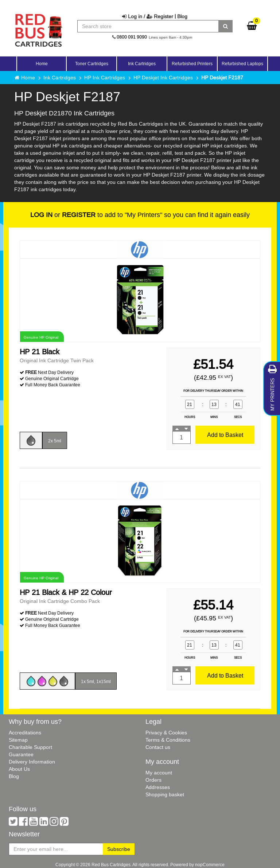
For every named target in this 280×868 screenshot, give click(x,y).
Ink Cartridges (60, 78)
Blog (182, 16)
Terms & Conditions (168, 740)
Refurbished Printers (192, 64)
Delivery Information (32, 762)
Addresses (158, 787)
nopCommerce (210, 865)
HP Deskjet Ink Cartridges (163, 78)
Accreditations (25, 733)
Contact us (158, 747)
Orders (153, 780)
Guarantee (21, 754)
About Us (19, 769)
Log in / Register (148, 16)
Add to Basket (225, 435)
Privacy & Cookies (166, 733)
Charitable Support (30, 747)
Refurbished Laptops (242, 64)
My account (159, 773)
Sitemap (18, 740)
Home (42, 64)
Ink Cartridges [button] (142, 64)
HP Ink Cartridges (105, 78)
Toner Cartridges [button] (92, 64)
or (63, 215)
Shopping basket (165, 794)
